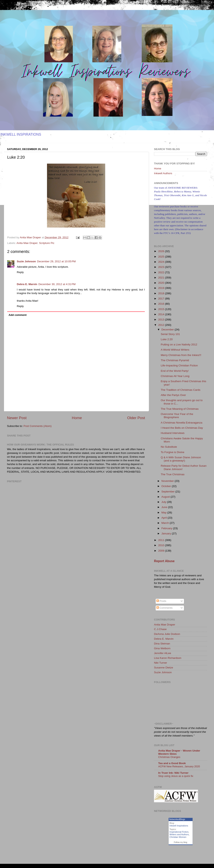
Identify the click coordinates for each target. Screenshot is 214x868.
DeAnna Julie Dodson (167, 634)
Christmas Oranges (169, 757)
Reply (20, 272)
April (164, 518)
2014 (162, 314)
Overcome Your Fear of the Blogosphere (177, 416)
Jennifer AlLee (163, 653)
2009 (162, 551)
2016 (162, 304)
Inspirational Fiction (179, 832)
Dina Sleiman (162, 644)
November (168, 481)
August (166, 497)
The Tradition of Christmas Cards (181, 390)
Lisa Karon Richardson (168, 658)
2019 (162, 288)
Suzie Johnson (26, 261)
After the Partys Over (173, 395)
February (167, 528)
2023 (162, 267)
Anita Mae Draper (27, 243)
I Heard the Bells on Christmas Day (182, 428)
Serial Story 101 (170, 334)
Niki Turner (160, 663)
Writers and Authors (179, 834)
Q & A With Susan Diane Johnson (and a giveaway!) (181, 459)
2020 (162, 283)
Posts (161, 601)
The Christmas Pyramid (175, 360)
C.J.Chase (160, 629)
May (164, 513)
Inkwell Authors (163, 173)
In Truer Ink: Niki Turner (173, 773)
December (168, 330)
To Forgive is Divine (173, 452)
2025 (162, 257)
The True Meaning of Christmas (180, 409)
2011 (162, 540)
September (168, 492)
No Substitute (169, 447)
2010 (162, 545)
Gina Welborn (162, 648)
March (165, 523)
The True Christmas (173, 474)
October (167, 486)
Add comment (18, 315)
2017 (162, 299)
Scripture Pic (47, 243)
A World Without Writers (175, 350)
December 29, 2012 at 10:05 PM (56, 261)
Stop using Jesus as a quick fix (176, 776)
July (164, 502)
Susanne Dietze (163, 668)
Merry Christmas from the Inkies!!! (181, 355)
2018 (162, 293)
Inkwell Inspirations (179, 826)
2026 (162, 251)
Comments (164, 608)
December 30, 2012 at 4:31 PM (57, 284)
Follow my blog (180, 842)
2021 (162, 278)
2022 (162, 272)
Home (77, 418)
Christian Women (178, 837)
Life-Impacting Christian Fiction (179, 365)
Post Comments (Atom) (38, 426)
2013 (162, 320)
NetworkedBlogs (177, 819)
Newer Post (17, 418)
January (167, 533)
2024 (162, 262)
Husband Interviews (173, 433)
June (165, 507)
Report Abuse (164, 561)
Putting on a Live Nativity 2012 (179, 345)
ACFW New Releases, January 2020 (179, 766)
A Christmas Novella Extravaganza (182, 423)
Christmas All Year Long (175, 376)
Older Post (136, 418)
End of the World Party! (175, 371)
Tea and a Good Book (172, 763)
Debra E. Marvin (27, 284)
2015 (162, 309)
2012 (162, 325)
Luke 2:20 (167, 339)
